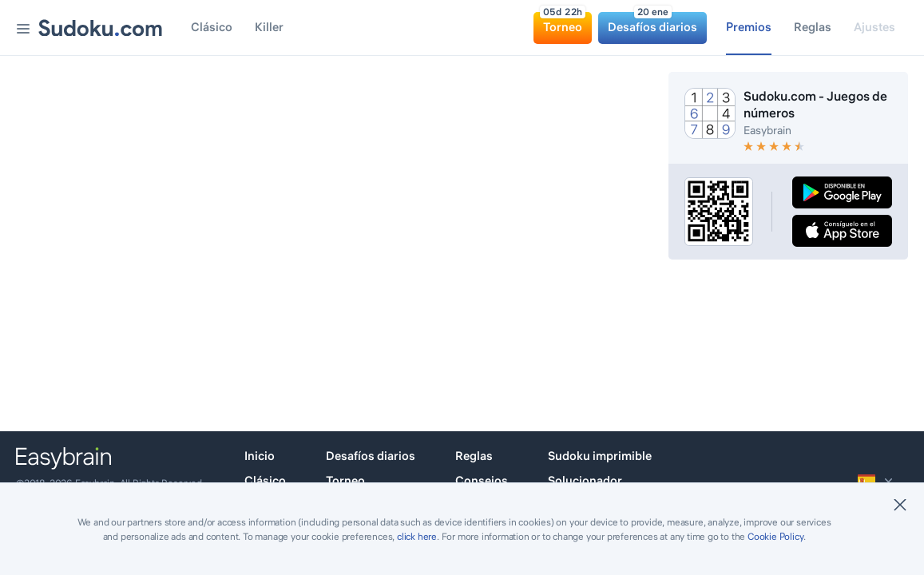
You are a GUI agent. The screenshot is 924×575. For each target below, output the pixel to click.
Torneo (345, 480)
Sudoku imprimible (600, 456)
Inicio (260, 456)
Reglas (474, 456)
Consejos (482, 480)
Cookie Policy (775, 536)
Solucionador (585, 480)
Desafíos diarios (371, 456)
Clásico (265, 480)
